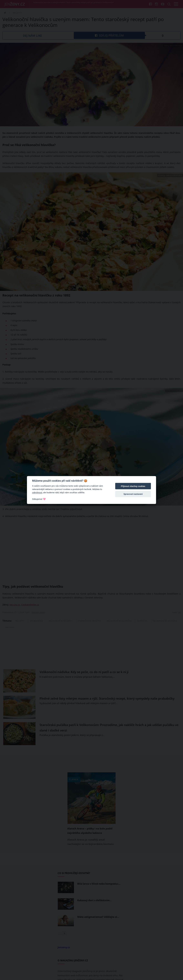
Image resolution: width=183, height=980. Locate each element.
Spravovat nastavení (133, 494)
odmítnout (37, 492)
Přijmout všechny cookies (133, 486)
